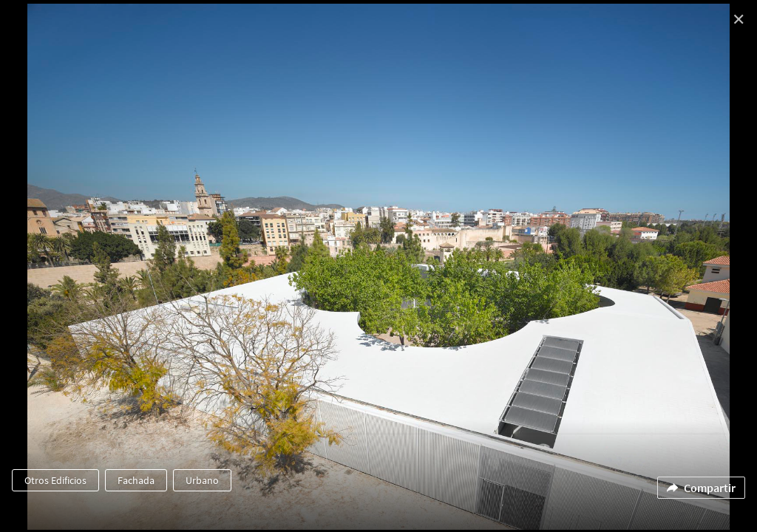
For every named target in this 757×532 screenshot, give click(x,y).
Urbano (202, 480)
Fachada (136, 480)
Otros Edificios (55, 480)
